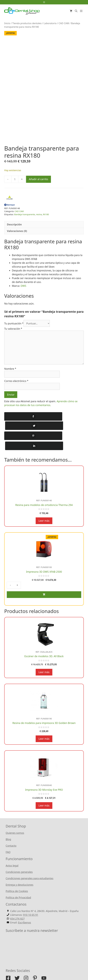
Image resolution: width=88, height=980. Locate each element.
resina (39, 220)
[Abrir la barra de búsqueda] (76, 11)
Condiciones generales (19, 858)
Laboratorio (50, 23)
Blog (8, 825)
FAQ (8, 838)
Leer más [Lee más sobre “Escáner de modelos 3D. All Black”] (44, 658)
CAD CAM (64, 23)
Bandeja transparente (25, 220)
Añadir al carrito (38, 184)
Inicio (7, 23)
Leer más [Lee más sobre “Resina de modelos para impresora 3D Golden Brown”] (44, 725)
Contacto (11, 832)
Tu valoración (13, 334)
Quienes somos (15, 819)
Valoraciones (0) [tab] (17, 236)
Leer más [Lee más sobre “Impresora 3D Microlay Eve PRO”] (44, 792)
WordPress (73, 968)
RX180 (46, 220)
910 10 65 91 (31, 901)
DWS (23, 291)
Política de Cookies (17, 877)
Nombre (10, 374)
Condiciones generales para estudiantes (29, 864)
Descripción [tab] (14, 230)
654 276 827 (17, 905)
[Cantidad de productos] (15, 185)
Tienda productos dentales (27, 23)
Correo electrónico (16, 386)
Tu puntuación (14, 329)
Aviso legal (12, 852)
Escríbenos (25, 909)
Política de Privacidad (18, 884)
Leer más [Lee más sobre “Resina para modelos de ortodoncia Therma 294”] (44, 507)
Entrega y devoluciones (19, 871)
